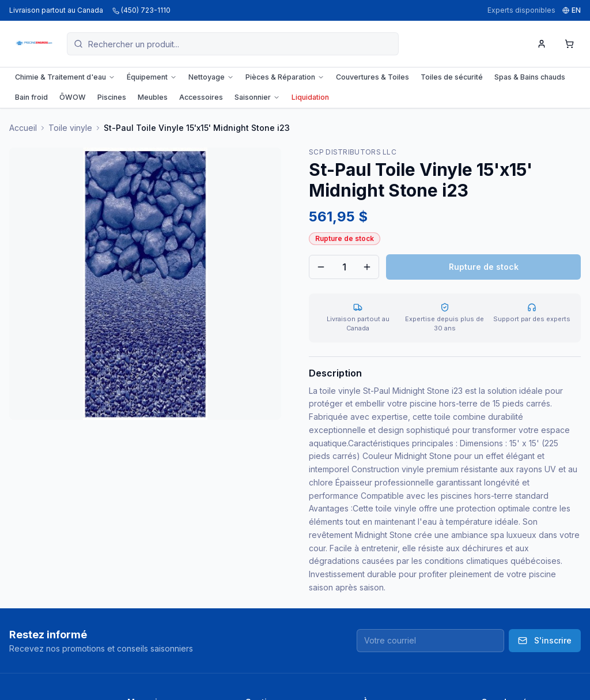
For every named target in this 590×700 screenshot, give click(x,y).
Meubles (153, 97)
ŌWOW (73, 97)
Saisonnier (257, 97)
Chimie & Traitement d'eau (65, 77)
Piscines (112, 97)
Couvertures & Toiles (372, 77)
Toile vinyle (70, 128)
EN (572, 10)
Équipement (152, 77)
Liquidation (310, 97)
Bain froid (31, 97)
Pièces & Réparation (285, 77)
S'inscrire (545, 640)
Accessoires (201, 97)
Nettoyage (211, 77)
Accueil (23, 128)
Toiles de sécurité (452, 77)
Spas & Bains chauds (530, 77)
